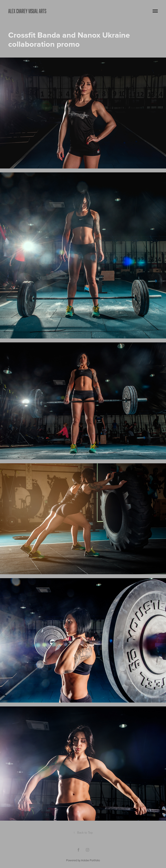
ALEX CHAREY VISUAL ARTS (27, 11)
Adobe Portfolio (90, 860)
